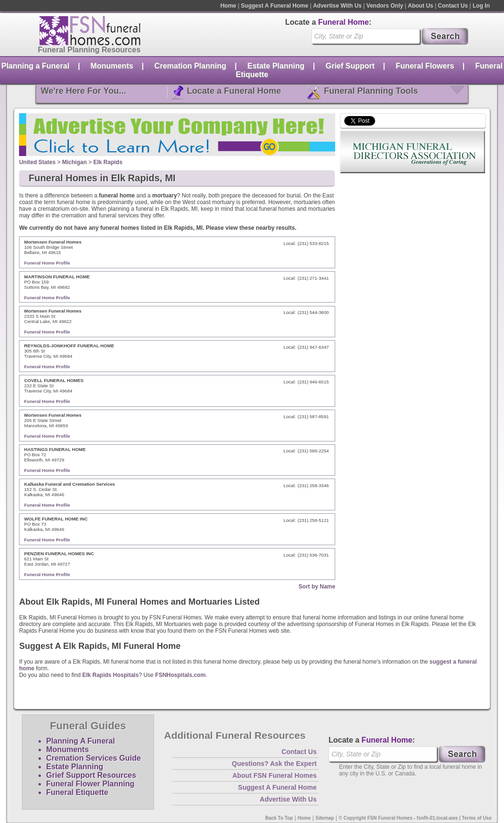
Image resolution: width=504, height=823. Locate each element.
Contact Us (453, 6)
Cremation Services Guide (93, 758)
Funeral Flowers (425, 66)
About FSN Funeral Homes (275, 775)
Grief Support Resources (91, 775)
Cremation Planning (190, 66)
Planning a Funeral (35, 66)
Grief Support (350, 66)
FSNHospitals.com (180, 675)
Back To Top (279, 818)
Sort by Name (317, 587)
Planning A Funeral (81, 741)
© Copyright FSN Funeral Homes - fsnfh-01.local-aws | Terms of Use (415, 818)
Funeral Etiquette (77, 792)
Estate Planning (276, 66)
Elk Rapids (108, 162)
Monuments (112, 66)
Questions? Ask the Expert (274, 764)
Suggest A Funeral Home (275, 6)
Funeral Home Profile (47, 263)
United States (37, 162)
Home (228, 6)
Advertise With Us (337, 6)
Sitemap (325, 818)
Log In (481, 6)
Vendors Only (385, 6)
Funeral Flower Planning (90, 784)
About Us (421, 6)
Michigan (75, 162)
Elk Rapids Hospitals (111, 675)
